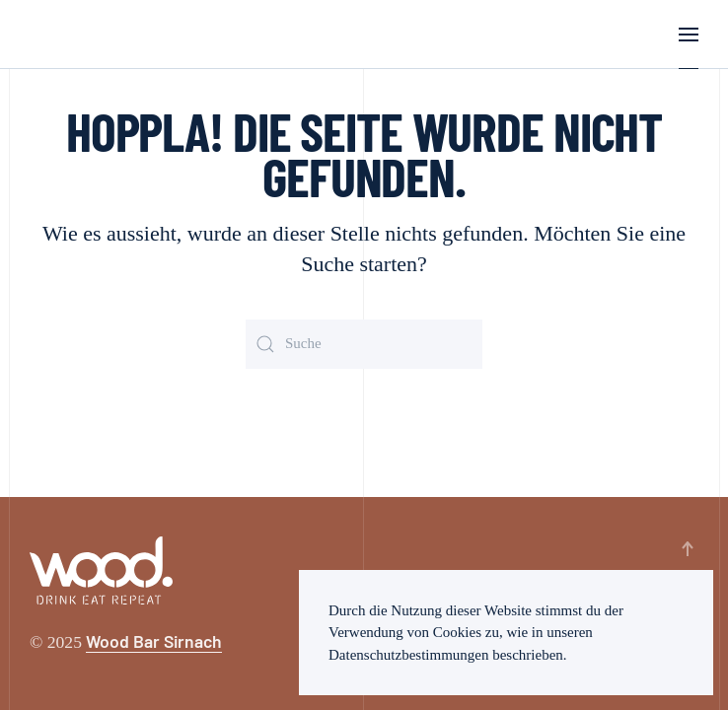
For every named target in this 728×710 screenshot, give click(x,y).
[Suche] (364, 344)
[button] (689, 35)
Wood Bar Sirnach (154, 641)
